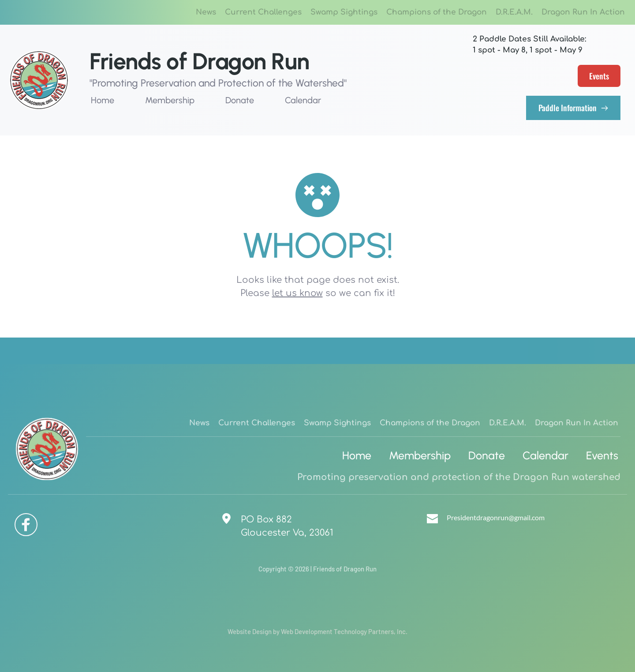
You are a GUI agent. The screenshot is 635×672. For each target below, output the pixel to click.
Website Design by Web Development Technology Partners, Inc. (317, 631)
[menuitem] (206, 12)
